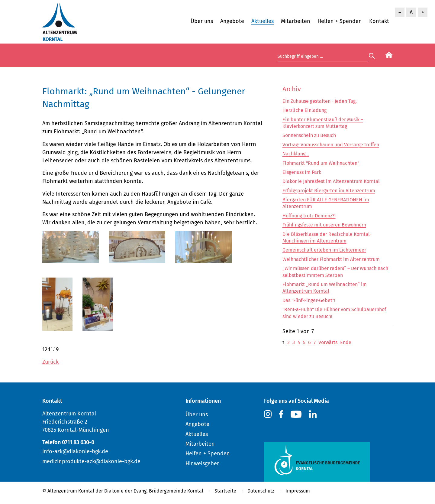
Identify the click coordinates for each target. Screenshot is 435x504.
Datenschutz (261, 491)
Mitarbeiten (296, 21)
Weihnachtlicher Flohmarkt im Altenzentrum (331, 259)
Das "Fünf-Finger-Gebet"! (309, 300)
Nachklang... (296, 154)
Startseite (225, 491)
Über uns (202, 21)
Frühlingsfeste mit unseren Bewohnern (324, 225)
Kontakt (379, 21)
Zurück (50, 362)
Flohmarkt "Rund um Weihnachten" (321, 163)
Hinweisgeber (202, 463)
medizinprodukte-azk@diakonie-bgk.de (91, 461)
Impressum (298, 491)
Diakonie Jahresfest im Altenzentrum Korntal (331, 181)
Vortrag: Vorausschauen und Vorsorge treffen (331, 145)
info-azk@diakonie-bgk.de (75, 451)
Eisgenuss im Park (302, 172)
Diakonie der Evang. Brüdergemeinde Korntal (154, 491)
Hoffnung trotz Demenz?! (309, 216)
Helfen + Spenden (340, 21)
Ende (346, 342)
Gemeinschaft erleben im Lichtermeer (324, 250)
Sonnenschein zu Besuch (309, 135)
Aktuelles (263, 21)
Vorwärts (328, 342)
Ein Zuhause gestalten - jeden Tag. (320, 101)
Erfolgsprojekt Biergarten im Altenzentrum (329, 191)
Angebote (232, 21)
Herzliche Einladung (304, 110)
